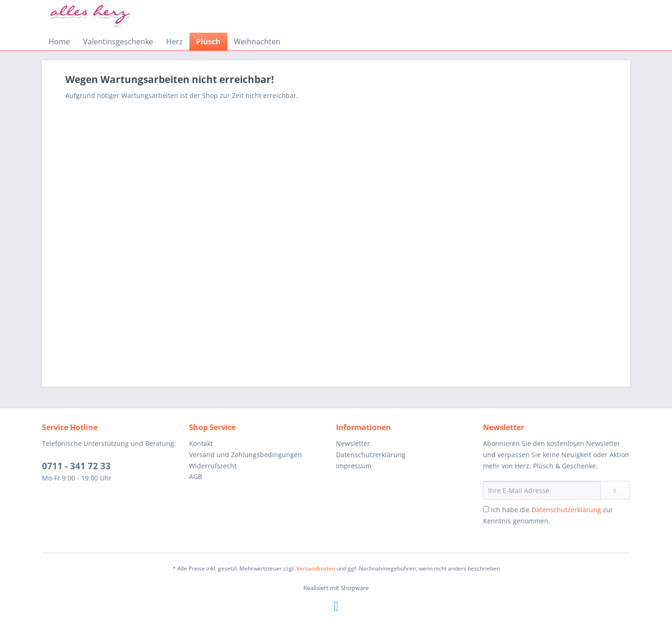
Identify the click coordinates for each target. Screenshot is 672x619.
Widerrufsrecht (213, 466)
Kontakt (201, 443)
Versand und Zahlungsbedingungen (245, 455)
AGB (196, 476)
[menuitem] (59, 42)
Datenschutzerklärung (371, 455)
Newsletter (353, 443)
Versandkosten (316, 568)
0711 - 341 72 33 (76, 466)
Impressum (354, 466)
